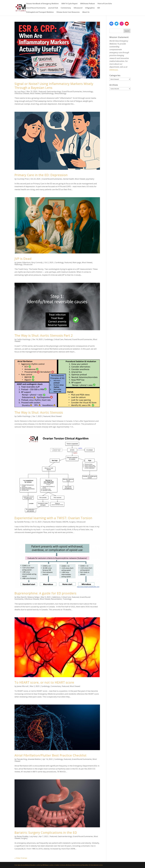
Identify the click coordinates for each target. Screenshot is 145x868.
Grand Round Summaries (36, 8)
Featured (42, 91)
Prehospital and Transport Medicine (40, 12)
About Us (86, 12)
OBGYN (65, 522)
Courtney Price (23, 179)
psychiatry (90, 179)
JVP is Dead (23, 259)
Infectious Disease (22, 93)
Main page (77, 262)
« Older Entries (21, 858)
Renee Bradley (23, 836)
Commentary (66, 8)
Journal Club (53, 8)
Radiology (18, 264)
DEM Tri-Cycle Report (69, 4)
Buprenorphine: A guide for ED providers (45, 593)
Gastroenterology (54, 91)
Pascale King (22, 759)
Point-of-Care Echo (105, 4)
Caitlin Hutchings (24, 339)
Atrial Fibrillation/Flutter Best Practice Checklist (51, 755)
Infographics (90, 8)
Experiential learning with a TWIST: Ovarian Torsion (53, 518)
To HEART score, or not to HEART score (44, 682)
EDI (99, 8)
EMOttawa (114, 70)
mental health (68, 179)
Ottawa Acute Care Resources (68, 12)
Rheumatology (60, 93)
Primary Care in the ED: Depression (41, 175)
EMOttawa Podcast (88, 4)
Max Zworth (22, 597)
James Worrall (22, 686)
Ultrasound (78, 8)
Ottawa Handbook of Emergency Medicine (42, 4)
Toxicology (67, 599)
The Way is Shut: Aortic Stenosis (39, 412)
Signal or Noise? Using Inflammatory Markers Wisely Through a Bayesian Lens (54, 86)
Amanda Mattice (34, 759)
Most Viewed (35, 93)
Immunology (88, 91)
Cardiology (59, 262)
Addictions (56, 597)
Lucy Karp (21, 91)
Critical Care (59, 339)
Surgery (72, 522)
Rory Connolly (37, 262)
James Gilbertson (24, 262)
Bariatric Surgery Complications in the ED (46, 832)
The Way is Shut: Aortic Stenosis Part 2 (44, 335)
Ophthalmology (47, 93)
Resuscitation (56, 599)
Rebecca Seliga (33, 597)
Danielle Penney (23, 522)
